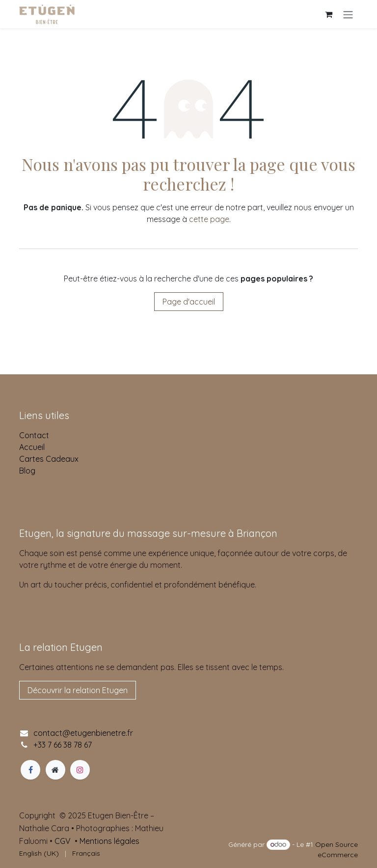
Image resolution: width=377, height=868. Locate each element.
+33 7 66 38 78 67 (63, 745)
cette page (209, 219)
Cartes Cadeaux (49, 459)
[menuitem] (39, 854)
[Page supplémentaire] (55, 770)
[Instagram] (80, 770)
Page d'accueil (189, 302)
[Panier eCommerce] (328, 14)
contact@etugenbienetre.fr (83, 733)
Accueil (32, 447)
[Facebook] (30, 770)
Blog (27, 471)
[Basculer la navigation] (348, 14)
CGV (63, 841)
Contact (34, 435)
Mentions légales (109, 841)
